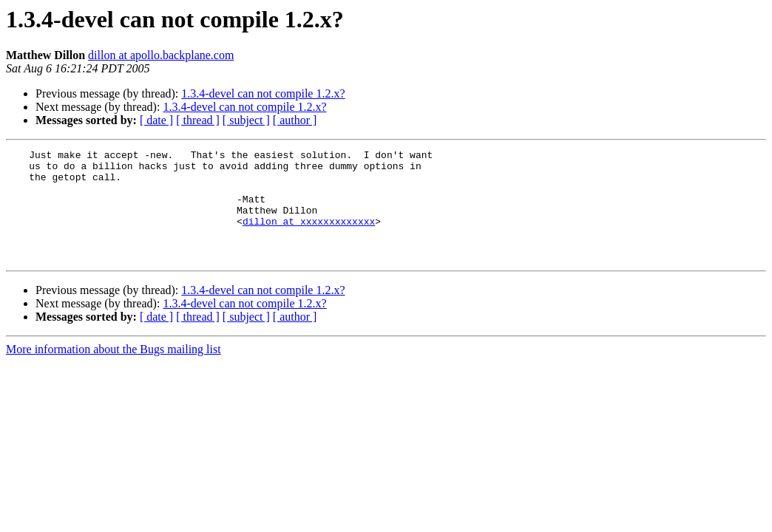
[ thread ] (198, 120)
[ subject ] (246, 120)
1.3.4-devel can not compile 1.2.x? (263, 93)
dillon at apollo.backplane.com (161, 55)
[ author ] (295, 120)
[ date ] (156, 120)
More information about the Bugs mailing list (114, 371)
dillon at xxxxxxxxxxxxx (309, 236)
